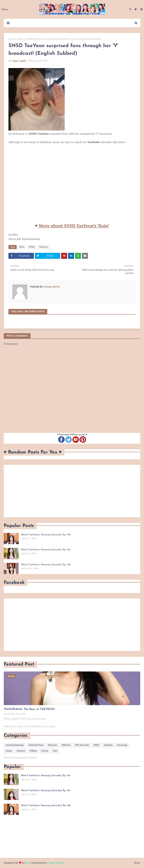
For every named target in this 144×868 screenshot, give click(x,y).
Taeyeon (21, 39)
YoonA (45, 751)
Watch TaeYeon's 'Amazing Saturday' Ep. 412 (46, 535)
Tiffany (33, 751)
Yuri (55, 751)
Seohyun (108, 745)
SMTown (66, 745)
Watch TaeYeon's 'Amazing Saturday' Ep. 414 (46, 550)
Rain (22, 247)
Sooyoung (122, 745)
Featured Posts (36, 745)
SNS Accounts (82, 745)
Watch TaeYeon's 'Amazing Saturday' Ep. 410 (46, 565)
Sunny (9, 751)
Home (12, 39)
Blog (28, 863)
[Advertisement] (72, 491)
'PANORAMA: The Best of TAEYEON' (29, 709)
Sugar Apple (19, 61)
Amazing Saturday (15, 745)
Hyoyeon (52, 745)
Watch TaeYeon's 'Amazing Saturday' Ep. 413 (46, 790)
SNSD (32, 247)
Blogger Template (56, 863)
